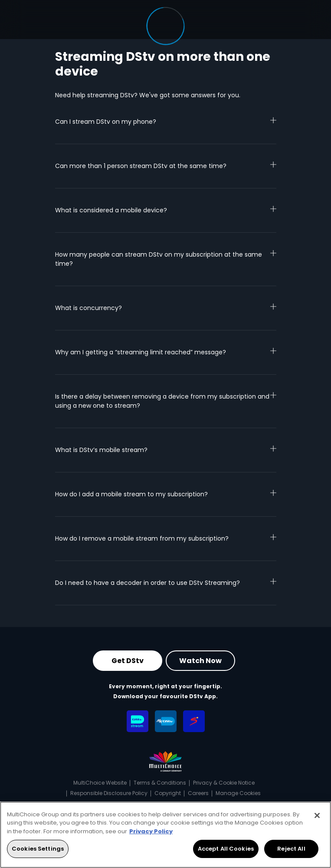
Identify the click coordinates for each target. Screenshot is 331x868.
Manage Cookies (238, 793)
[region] (165, 835)
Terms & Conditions (160, 783)
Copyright (168, 793)
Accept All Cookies (226, 849)
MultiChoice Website (100, 783)
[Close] (317, 815)
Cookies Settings (38, 849)
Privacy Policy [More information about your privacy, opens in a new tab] (151, 831)
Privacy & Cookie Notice (224, 783)
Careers (198, 793)
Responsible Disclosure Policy (109, 793)
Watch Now (200, 661)
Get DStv (128, 661)
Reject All (291, 849)
